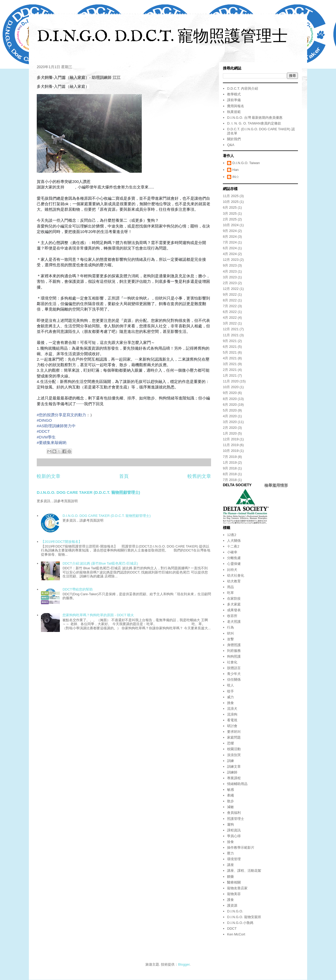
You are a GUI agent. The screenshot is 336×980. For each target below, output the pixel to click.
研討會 (232, 726)
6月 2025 (230, 207)
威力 (230, 697)
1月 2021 (230, 375)
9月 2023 (230, 265)
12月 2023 (231, 260)
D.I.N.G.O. (235, 911)
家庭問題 (234, 737)
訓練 (230, 761)
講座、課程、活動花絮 (244, 871)
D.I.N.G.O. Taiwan (246, 163)
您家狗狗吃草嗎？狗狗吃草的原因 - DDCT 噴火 (98, 615)
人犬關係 (234, 541)
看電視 (232, 720)
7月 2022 (230, 306)
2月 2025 (230, 219)
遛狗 (230, 824)
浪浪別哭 (234, 755)
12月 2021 (231, 329)
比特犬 (232, 570)
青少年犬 (234, 674)
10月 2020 (231, 387)
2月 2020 (230, 428)
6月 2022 (230, 312)
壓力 (230, 853)
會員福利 (234, 813)
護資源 (232, 905)
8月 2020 (230, 399)
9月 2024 (230, 231)
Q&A (231, 145)
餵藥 (230, 877)
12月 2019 (231, 439)
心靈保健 (234, 564)
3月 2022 (230, 323)
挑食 (230, 703)
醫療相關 (234, 882)
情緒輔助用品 (237, 784)
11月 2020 (231, 381)
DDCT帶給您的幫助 (77, 589)
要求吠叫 (234, 732)
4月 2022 (230, 318)
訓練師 (232, 772)
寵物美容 (234, 894)
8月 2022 (230, 300)
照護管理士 (236, 819)
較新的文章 (49, 476)
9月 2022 (230, 294)
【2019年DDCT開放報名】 (61, 542)
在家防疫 (234, 599)
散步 (230, 801)
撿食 (230, 842)
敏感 (230, 790)
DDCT (232, 928)
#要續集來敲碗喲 (52, 443)
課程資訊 (234, 830)
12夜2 (232, 535)
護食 (230, 900)
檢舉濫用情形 (276, 485)
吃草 (230, 593)
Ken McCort (236, 934)
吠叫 (230, 633)
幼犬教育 (234, 581)
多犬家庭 (234, 604)
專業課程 (234, 778)
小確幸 (232, 552)
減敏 (230, 807)
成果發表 (234, 610)
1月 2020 (230, 433)
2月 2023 (230, 283)
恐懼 (230, 743)
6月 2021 (230, 347)
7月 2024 (230, 242)
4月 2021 (230, 358)
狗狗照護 (234, 656)
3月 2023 (230, 277)
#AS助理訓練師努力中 (56, 426)
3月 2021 (230, 364)
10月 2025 (231, 202)
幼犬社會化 (236, 575)
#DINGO (44, 420)
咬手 (230, 691)
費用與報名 (236, 106)
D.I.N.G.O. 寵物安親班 (244, 917)
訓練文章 (234, 767)
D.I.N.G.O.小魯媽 (240, 923)
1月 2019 (230, 462)
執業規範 (234, 112)
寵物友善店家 (237, 888)
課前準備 (234, 100)
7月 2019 (230, 457)
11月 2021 (231, 335)
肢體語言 (234, 668)
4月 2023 (230, 271)
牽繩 (230, 795)
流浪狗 (232, 714)
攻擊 (230, 639)
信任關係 (234, 679)
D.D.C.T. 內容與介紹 (243, 88)
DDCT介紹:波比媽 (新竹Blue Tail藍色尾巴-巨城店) (100, 563)
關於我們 (234, 139)
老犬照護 (234, 622)
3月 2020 (230, 422)
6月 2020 (230, 405)
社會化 (232, 662)
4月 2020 (230, 416)
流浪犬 (232, 709)
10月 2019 (231, 451)
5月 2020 (230, 410)
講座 (230, 865)
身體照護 (234, 645)
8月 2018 (230, 474)
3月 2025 (230, 213)
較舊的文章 (199, 476)
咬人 (230, 685)
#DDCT (43, 431)
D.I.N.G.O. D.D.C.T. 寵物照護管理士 (162, 37)
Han (235, 170)
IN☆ (236, 177)
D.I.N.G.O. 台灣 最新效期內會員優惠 (255, 118)
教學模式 (234, 94)
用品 (230, 587)
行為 (230, 627)
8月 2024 (230, 237)
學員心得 (234, 836)
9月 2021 (230, 341)
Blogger (184, 964)
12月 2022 (231, 289)
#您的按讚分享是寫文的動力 (61, 415)
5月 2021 (230, 352)
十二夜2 (233, 546)
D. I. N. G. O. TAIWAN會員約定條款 (254, 123)
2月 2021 (230, 370)
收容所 (232, 616)
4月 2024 (230, 254)
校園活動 (234, 749)
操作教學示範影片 (241, 848)
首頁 (124, 476)
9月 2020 (230, 393)
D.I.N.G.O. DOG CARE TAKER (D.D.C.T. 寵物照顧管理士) (88, 492)
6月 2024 (230, 248)
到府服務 (234, 651)
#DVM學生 (46, 437)
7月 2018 (230, 480)
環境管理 (234, 859)
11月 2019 (231, 445)
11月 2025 (231, 196)
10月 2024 (231, 225)
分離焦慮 (234, 558)
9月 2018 (230, 468)
